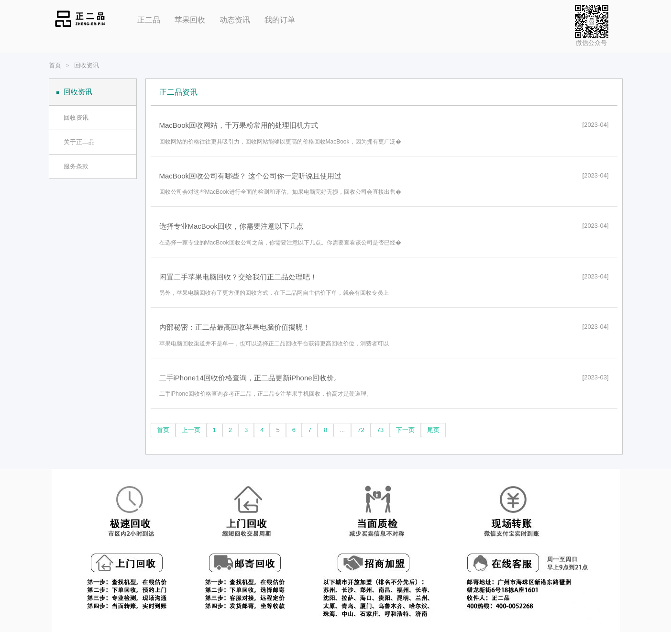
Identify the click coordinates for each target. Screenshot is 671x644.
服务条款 (76, 166)
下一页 (405, 430)
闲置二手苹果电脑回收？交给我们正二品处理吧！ (238, 277)
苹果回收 (190, 20)
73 (380, 430)
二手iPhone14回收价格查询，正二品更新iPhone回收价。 (250, 378)
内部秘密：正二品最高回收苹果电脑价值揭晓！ (235, 327)
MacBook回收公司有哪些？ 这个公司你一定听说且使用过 (251, 176)
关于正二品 (79, 142)
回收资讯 (87, 65)
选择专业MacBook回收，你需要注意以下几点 (232, 226)
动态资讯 (235, 20)
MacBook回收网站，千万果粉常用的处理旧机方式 (239, 125)
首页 (55, 65)
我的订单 (280, 20)
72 (361, 430)
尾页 (433, 430)
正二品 (149, 20)
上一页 (191, 430)
